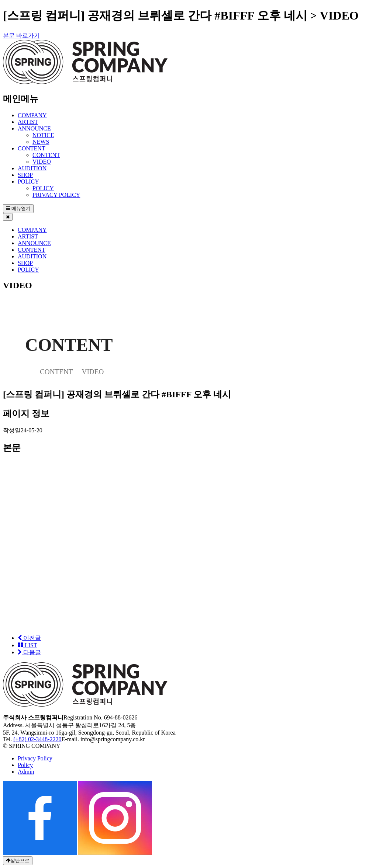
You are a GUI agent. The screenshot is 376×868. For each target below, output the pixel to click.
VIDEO (42, 162)
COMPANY (32, 115)
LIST (27, 645)
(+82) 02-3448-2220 (37, 739)
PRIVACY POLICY (56, 195)
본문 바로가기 (21, 36)
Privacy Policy (35, 758)
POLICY (28, 182)
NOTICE (43, 135)
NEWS (41, 142)
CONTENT (32, 148)
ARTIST (28, 122)
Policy (25, 765)
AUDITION (32, 168)
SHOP (25, 175)
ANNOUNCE (34, 128)
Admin (26, 772)
